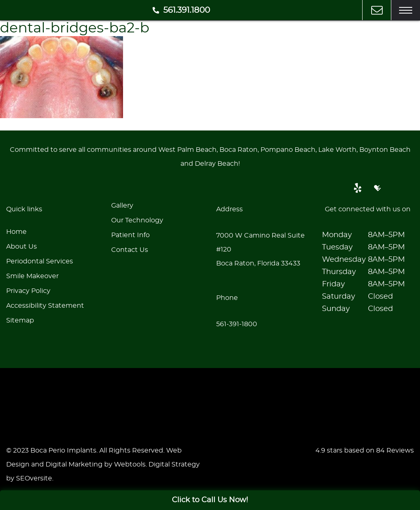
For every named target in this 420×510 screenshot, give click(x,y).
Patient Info (130, 235)
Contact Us (130, 250)
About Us (22, 247)
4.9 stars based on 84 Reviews (365, 451)
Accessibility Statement (45, 306)
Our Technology (137, 220)
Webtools (130, 464)
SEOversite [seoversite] (34, 478)
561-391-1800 (237, 324)
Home (16, 232)
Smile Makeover (32, 276)
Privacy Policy (28, 291)
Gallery (122, 206)
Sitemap (20, 320)
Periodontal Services (40, 261)
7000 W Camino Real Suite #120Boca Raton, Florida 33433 (260, 249)
